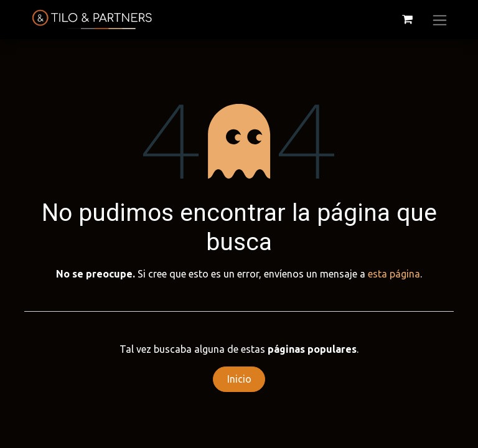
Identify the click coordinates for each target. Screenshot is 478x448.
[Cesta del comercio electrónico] (407, 19)
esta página (394, 274)
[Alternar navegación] (440, 20)
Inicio (239, 379)
